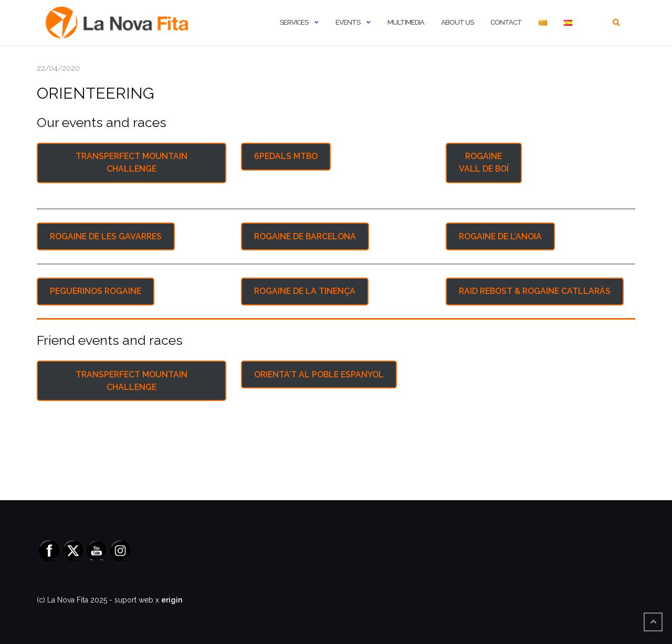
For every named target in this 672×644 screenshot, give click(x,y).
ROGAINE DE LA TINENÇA (305, 291)
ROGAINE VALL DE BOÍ (484, 162)
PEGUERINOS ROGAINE (96, 291)
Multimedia (406, 22)
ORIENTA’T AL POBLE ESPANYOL (319, 374)
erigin (172, 600)
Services (294, 22)
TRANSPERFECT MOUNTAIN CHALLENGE (132, 162)
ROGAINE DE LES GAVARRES (106, 236)
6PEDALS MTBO (286, 156)
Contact (506, 22)
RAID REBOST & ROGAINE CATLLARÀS (535, 291)
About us (457, 22)
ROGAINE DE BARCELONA (305, 236)
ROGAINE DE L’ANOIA (500, 236)
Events (348, 22)
